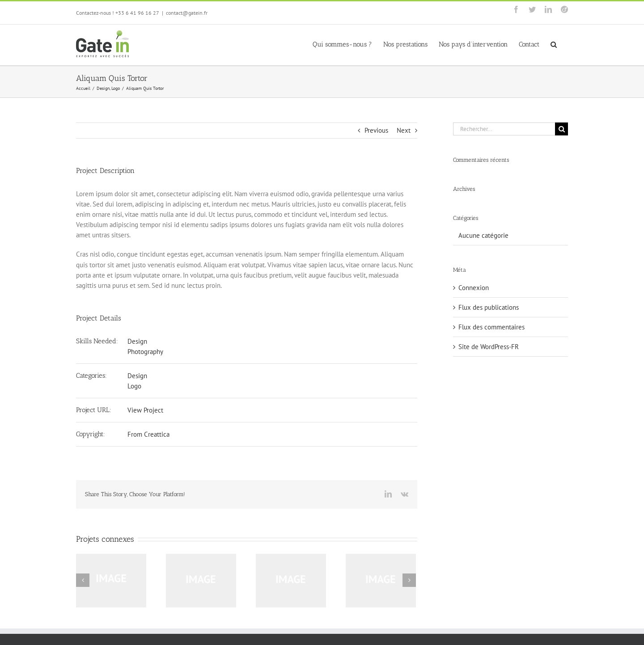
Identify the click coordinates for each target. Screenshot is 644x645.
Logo (134, 386)
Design (137, 341)
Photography (145, 352)
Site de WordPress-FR (489, 347)
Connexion (474, 288)
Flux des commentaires (491, 327)
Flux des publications (489, 307)
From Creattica (148, 434)
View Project (145, 410)
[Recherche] (561, 129)
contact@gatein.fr (187, 13)
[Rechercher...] (504, 129)
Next (404, 130)
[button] (554, 44)
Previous (376, 130)
